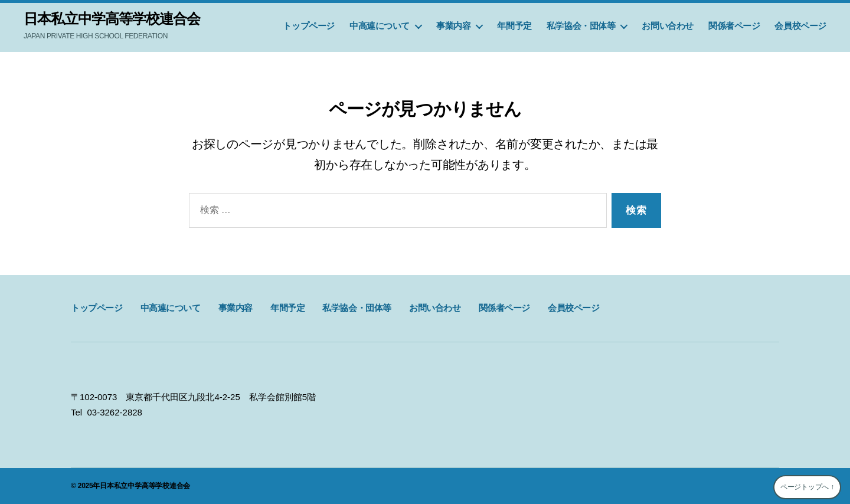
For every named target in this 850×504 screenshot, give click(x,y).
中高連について (380, 26)
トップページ (309, 26)
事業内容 (453, 26)
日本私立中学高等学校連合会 (112, 19)
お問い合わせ (668, 26)
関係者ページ (734, 26)
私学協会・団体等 (581, 26)
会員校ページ (800, 26)
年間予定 (514, 26)
